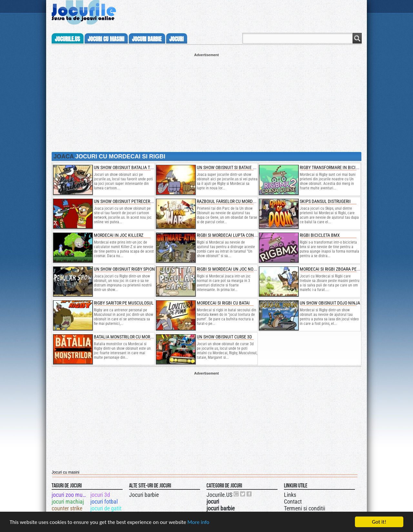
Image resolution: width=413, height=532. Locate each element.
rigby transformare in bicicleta (333, 167)
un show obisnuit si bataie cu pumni (234, 167)
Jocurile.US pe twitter (243, 494)
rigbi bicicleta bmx (320, 235)
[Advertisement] (206, 102)
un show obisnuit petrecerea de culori (135, 201)
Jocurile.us (67, 39)
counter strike (67, 508)
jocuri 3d (100, 495)
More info (198, 522)
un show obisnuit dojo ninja (330, 303)
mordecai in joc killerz (119, 235)
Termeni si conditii (305, 508)
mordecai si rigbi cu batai (223, 303)
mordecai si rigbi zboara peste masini (339, 269)
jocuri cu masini (106, 39)
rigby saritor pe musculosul (124, 303)
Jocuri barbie (144, 495)
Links (290, 495)
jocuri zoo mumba (71, 495)
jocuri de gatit (106, 508)
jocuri (176, 39)
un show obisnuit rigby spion (124, 269)
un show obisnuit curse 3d (224, 337)
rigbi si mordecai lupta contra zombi (236, 235)
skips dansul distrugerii (325, 201)
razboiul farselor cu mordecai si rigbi (237, 201)
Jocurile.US (219, 495)
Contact (293, 502)
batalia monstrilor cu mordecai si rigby (136, 337)
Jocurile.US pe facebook (249, 494)
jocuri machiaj (68, 502)
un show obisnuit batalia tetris (127, 167)
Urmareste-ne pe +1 (237, 494)
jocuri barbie (147, 39)
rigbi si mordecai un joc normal (230, 269)
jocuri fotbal (104, 502)
